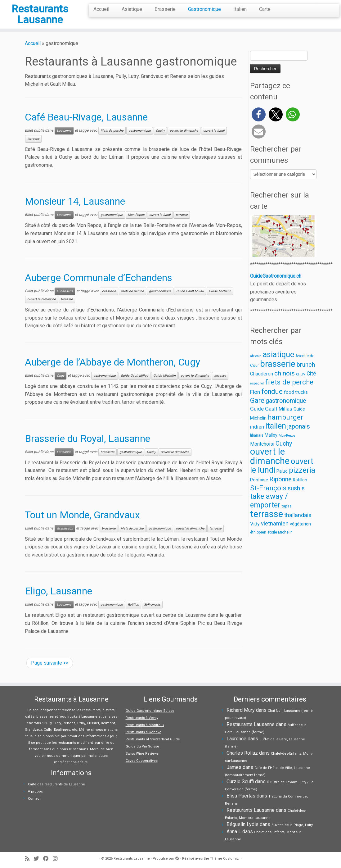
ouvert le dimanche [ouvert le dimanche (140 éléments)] (270, 464)
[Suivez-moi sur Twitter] (38, 859)
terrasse (33, 147)
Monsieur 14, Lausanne (75, 210)
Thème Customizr (225, 859)
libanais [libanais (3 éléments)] (257, 443)
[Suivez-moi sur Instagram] (57, 859)
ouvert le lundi (214, 139)
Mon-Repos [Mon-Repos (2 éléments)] (287, 444)
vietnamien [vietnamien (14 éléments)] (275, 532)
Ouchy (160, 139)
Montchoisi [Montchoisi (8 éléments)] (262, 452)
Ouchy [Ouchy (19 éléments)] (284, 452)
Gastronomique (204, 9)
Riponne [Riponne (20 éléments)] (280, 487)
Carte (265, 9)
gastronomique (140, 139)
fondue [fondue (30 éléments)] (272, 400)
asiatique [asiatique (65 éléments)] (278, 362)
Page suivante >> (50, 671)
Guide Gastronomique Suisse (150, 711)
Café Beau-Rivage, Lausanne (86, 125)
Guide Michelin (220, 299)
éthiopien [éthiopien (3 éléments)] (258, 541)
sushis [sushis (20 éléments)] (296, 496)
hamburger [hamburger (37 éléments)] (286, 425)
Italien (240, 9)
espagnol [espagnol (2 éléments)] (257, 391)
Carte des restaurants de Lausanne (56, 784)
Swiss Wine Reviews (142, 754)
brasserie (109, 299)
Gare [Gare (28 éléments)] (257, 409)
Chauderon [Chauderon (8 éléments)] (262, 382)
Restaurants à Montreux (145, 725)
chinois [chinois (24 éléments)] (285, 381)
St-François (152, 613)
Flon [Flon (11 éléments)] (255, 400)
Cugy (61, 384)
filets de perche (112, 139)
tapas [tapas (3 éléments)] (287, 514)
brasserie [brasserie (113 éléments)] (278, 372)
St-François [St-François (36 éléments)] (268, 496)
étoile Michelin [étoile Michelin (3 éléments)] (280, 541)
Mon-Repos (136, 223)
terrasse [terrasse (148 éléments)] (267, 522)
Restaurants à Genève (144, 732)
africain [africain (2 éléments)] (256, 364)
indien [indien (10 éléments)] (257, 435)
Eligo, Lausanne (58, 599)
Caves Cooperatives (142, 761)
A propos (35, 791)
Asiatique (132, 9)
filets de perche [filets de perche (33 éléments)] (289, 390)
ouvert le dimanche (184, 139)
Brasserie (165, 9)
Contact (34, 799)
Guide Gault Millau (190, 299)
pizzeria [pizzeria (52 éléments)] (302, 478)
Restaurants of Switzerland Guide (153, 739)
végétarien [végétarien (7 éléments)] (300, 532)
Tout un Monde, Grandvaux (82, 523)
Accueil (101, 9)
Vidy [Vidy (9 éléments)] (255, 532)
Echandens (65, 299)
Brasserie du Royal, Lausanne (87, 447)
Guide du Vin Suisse (142, 746)
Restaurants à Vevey (142, 718)
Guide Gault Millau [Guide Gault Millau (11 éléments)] (271, 417)
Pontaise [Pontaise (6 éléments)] (259, 488)
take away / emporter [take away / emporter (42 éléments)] (269, 509)
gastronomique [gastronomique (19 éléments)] (286, 409)
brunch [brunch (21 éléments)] (306, 373)
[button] (259, 123)
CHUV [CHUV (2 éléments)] (301, 382)
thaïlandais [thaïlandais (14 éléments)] (298, 523)
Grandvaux (65, 536)
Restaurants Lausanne (40, 18)
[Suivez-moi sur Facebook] (48, 859)
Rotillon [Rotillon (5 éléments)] (300, 488)
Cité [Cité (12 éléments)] (311, 382)
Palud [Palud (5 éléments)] (282, 479)
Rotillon (133, 613)
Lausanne (64, 139)
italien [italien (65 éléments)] (276, 434)
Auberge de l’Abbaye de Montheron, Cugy (112, 370)
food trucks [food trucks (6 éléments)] (296, 400)
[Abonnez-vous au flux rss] (29, 859)
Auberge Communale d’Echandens (99, 286)
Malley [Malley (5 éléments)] (271, 443)
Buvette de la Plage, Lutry (292, 825)
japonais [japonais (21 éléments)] (299, 434)
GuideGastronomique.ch (276, 284)
